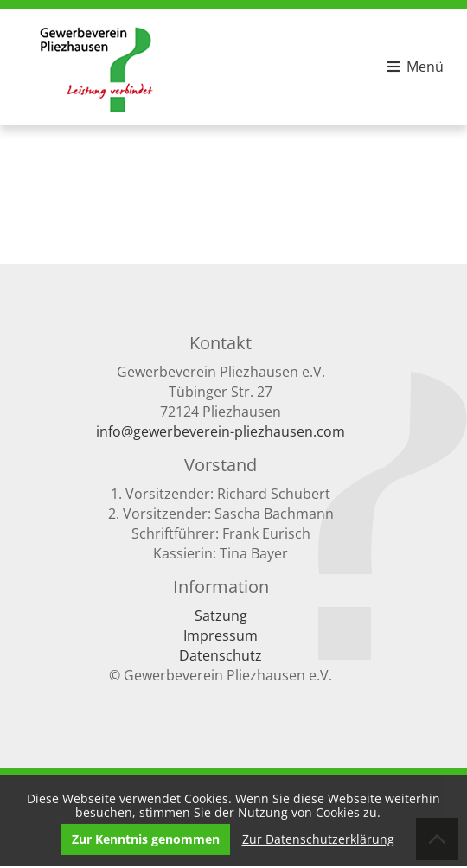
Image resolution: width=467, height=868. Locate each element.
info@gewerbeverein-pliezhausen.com (221, 431)
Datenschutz (221, 655)
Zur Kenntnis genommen (146, 837)
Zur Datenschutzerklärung (318, 837)
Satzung (221, 616)
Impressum (221, 635)
